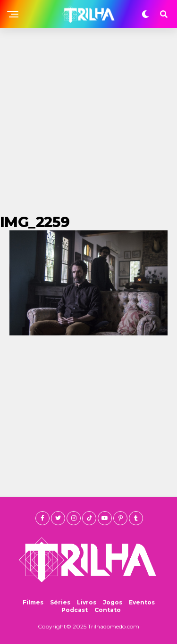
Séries (60, 602)
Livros (87, 602)
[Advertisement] (88, 121)
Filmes (33, 602)
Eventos (142, 602)
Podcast (75, 610)
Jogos (113, 602)
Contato (108, 610)
